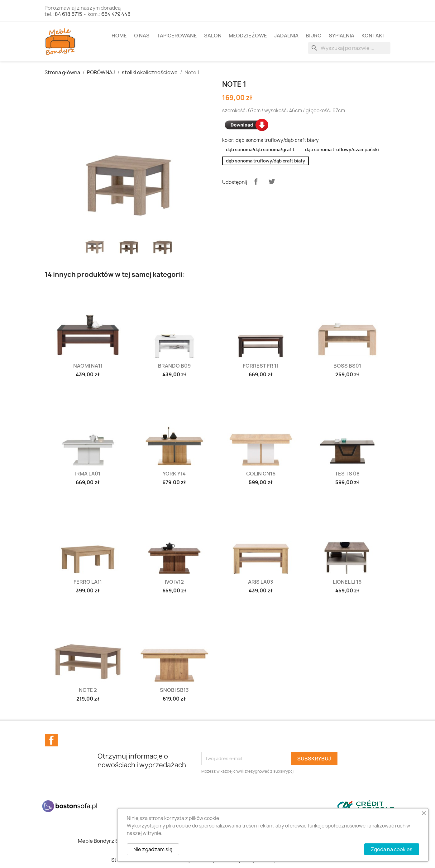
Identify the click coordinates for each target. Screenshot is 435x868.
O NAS (142, 36)
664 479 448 (116, 14)
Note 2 (88, 690)
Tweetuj (272, 181)
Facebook (51, 740)
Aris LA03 (261, 582)
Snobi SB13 (174, 690)
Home (119, 36)
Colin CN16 (261, 474)
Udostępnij (256, 181)
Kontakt (373, 36)
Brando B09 (174, 366)
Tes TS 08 (347, 474)
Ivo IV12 (174, 582)
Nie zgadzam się (153, 849)
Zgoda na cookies (392, 849)
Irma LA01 (88, 474)
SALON (213, 36)
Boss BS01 (347, 366)
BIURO (314, 36)
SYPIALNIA (342, 36)
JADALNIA (286, 36)
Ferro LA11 (88, 582)
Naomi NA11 (88, 366)
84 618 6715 (69, 14)
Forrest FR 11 (261, 366)
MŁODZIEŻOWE (248, 36)
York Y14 (174, 474)
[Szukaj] (349, 48)
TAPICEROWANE (177, 36)
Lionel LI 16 (347, 582)
